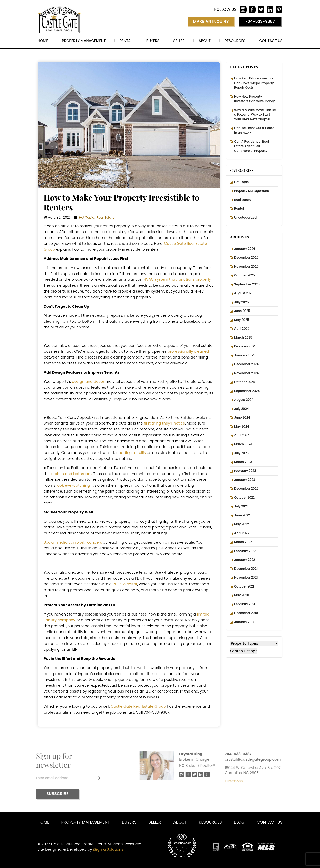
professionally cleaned (188, 351)
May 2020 (242, 595)
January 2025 (245, 355)
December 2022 (246, 489)
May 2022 (242, 524)
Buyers (153, 41)
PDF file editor (125, 584)
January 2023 (245, 480)
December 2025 (246, 257)
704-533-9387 (260, 21)
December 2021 (246, 569)
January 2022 (245, 560)
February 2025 (245, 346)
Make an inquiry (211, 21)
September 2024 (247, 391)
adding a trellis (132, 453)
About (205, 41)
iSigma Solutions (108, 849)
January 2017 (244, 622)
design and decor (88, 381)
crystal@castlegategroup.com (254, 759)
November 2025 (246, 266)
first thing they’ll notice (164, 423)
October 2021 (244, 586)
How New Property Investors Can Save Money (255, 99)
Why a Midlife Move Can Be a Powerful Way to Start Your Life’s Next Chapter (255, 115)
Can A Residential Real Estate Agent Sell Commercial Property (252, 146)
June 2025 (242, 311)
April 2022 (242, 533)
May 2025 (242, 320)
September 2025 (247, 284)
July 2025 (242, 302)
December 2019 (246, 613)
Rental (126, 41)
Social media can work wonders (73, 542)
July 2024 (242, 409)
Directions (236, 781)
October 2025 (245, 275)
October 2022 (245, 498)
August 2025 (244, 293)
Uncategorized (246, 217)
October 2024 (245, 382)
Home (43, 41)
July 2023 (242, 453)
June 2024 (242, 417)
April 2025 (242, 329)
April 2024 (242, 435)
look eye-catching (73, 485)
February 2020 (245, 604)
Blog (239, 822)
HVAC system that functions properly (177, 279)
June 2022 (242, 515)
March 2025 (243, 338)
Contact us (271, 41)
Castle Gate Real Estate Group (138, 706)
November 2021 (246, 577)
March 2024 (243, 444)
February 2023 (245, 471)
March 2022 (243, 542)
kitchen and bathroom (71, 474)
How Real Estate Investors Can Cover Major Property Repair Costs (254, 83)
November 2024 (247, 373)
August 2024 (244, 400)
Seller (179, 41)
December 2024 (246, 364)
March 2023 (243, 462)
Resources (235, 41)
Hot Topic (87, 217)
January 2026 (245, 249)
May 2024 (242, 426)
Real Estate (106, 217)
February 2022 (245, 551)
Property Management (84, 41)
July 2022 (241, 506)
